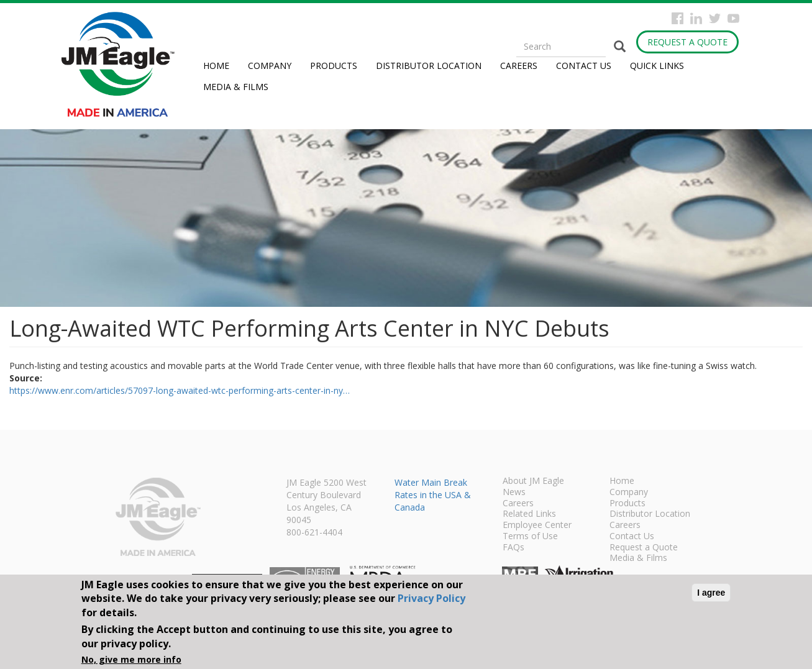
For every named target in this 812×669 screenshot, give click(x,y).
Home (216, 66)
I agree (711, 593)
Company (270, 66)
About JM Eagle (533, 481)
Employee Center (537, 526)
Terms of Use (530, 537)
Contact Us (584, 66)
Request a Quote (687, 42)
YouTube (733, 18)
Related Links (529, 514)
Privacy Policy (431, 598)
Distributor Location (429, 66)
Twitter (715, 18)
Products (334, 66)
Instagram (696, 18)
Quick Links (657, 66)
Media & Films (236, 87)
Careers (519, 66)
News (514, 493)
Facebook (677, 18)
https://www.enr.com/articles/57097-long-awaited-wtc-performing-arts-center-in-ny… (180, 390)
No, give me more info (131, 659)
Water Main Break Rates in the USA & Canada (433, 495)
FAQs (513, 548)
